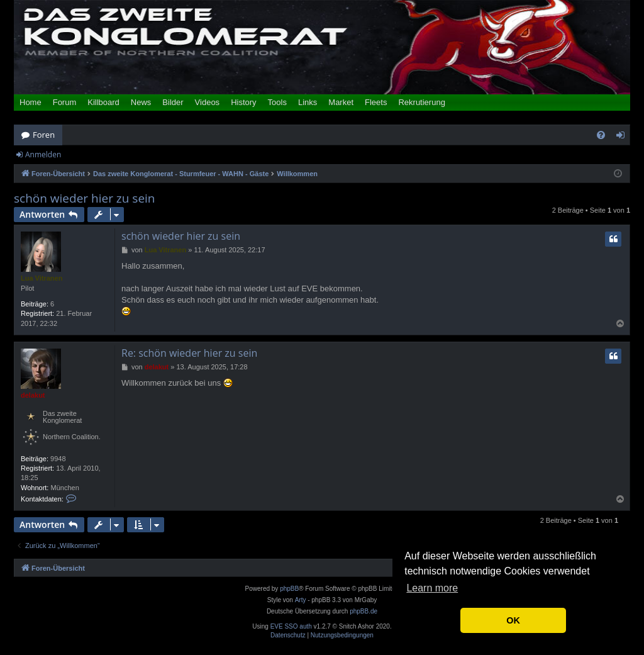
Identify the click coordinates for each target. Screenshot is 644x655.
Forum (65, 102)
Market (341, 102)
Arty (301, 600)
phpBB (289, 589)
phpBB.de (364, 611)
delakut (33, 395)
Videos (208, 102)
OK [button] (513, 620)
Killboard (103, 102)
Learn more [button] (432, 588)
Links (308, 102)
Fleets (376, 102)
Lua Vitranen (42, 278)
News (141, 102)
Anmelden (43, 154)
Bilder (173, 102)
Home (31, 102)
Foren (44, 135)
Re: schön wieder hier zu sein (189, 353)
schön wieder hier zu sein (85, 199)
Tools (277, 102)
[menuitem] (601, 135)
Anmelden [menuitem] (624, 137)
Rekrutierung (421, 102)
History (243, 102)
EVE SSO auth (291, 627)
